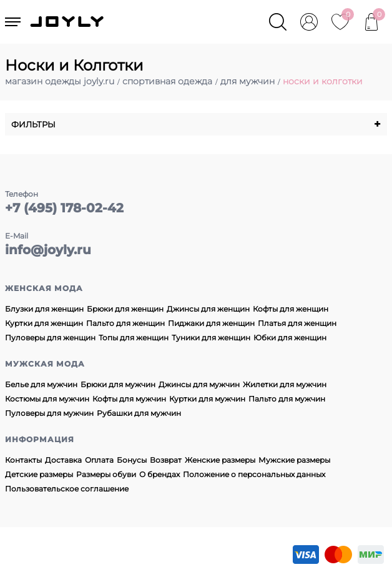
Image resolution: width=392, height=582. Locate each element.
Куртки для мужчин (207, 399)
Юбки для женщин (290, 338)
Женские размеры (220, 460)
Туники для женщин (211, 338)
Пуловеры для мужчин (49, 413)
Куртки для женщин (44, 323)
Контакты (23, 460)
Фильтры (196, 124)
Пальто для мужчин (287, 399)
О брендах (159, 474)
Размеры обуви (106, 474)
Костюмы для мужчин (47, 399)
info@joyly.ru (48, 250)
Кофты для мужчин (129, 399)
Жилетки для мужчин (285, 384)
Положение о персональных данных (254, 474)
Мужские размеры (294, 460)
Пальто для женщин (125, 323)
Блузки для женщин (44, 309)
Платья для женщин (297, 323)
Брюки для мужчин (118, 384)
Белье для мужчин (41, 384)
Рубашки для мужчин (139, 413)
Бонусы (132, 460)
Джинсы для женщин (208, 309)
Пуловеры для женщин (50, 338)
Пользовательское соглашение (67, 489)
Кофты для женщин (291, 309)
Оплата (99, 460)
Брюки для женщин (125, 309)
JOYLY (68, 22)
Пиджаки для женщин (211, 323)
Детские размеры (39, 474)
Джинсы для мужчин (199, 384)
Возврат (166, 460)
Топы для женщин (134, 338)
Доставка (63, 460)
